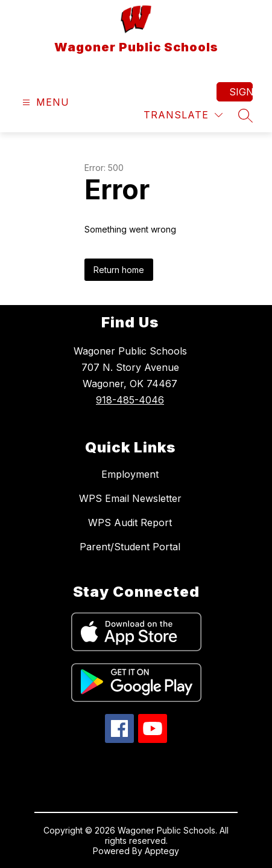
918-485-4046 (130, 400)
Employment (130, 474)
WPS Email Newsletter (130, 498)
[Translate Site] (183, 115)
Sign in (241, 92)
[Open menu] (44, 102)
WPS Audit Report (130, 522)
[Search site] (245, 115)
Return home (119, 270)
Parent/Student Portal (130, 547)
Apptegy (162, 851)
